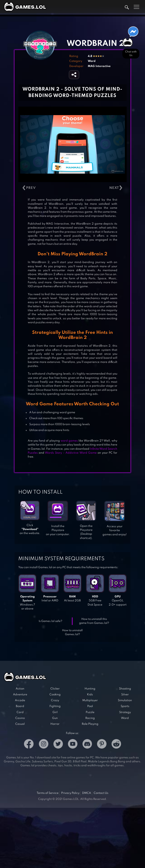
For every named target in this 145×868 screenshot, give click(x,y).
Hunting (90, 689)
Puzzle (90, 712)
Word (92, 61)
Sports (125, 706)
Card (20, 712)
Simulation (125, 700)
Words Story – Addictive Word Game (71, 453)
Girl (55, 712)
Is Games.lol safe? (51, 621)
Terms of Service (48, 793)
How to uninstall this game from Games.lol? (94, 621)
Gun (55, 718)
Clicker (55, 689)
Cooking (55, 695)
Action (20, 689)
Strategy (125, 712)
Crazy (55, 700)
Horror (55, 724)
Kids (90, 695)
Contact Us (101, 793)
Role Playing (90, 724)
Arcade (20, 700)
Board (20, 706)
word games (69, 441)
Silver (125, 695)
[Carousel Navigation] (72, 188)
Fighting (55, 706)
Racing (90, 718)
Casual (20, 724)
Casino (20, 718)
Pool (90, 706)
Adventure (20, 695)
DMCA (87, 793)
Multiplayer (90, 700)
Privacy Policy (70, 793)
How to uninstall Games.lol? (72, 632)
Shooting (125, 689)
